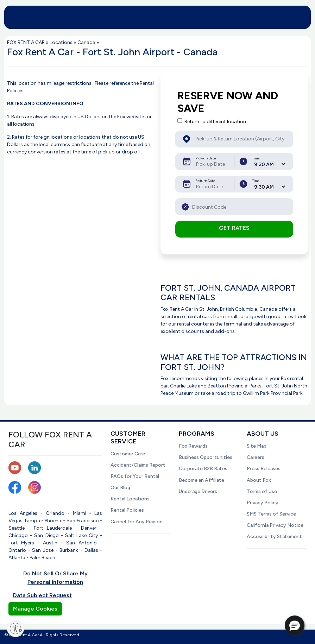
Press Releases (264, 469)
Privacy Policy (263, 503)
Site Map (257, 446)
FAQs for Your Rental (135, 476)
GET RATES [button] (234, 228)
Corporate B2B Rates (203, 469)
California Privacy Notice (275, 525)
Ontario (17, 550)
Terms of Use (262, 491)
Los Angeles (23, 513)
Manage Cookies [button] (35, 609)
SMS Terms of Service (271, 514)
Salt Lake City (81, 535)
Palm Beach (42, 558)
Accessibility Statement (274, 536)
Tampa (32, 521)
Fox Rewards (193, 446)
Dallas (91, 550)
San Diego (46, 535)
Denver (89, 528)
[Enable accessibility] (15, 629)
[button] (295, 625)
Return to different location (215, 122)
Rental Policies (127, 510)
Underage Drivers (198, 491)
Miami (80, 513)
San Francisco (83, 521)
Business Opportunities (206, 457)
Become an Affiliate (201, 480)
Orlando (55, 513)
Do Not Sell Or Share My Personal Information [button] (55, 578)
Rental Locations (130, 499)
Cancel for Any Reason (137, 522)
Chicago (18, 535)
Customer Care (128, 454)
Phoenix (53, 521)
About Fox (259, 480)
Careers (256, 457)
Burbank (69, 550)
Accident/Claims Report (138, 465)
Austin (50, 543)
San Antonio (81, 543)
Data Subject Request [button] (42, 595)
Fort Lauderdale (53, 528)
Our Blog (120, 488)
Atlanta (17, 558)
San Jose (43, 550)
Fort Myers (21, 543)
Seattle (17, 528)
